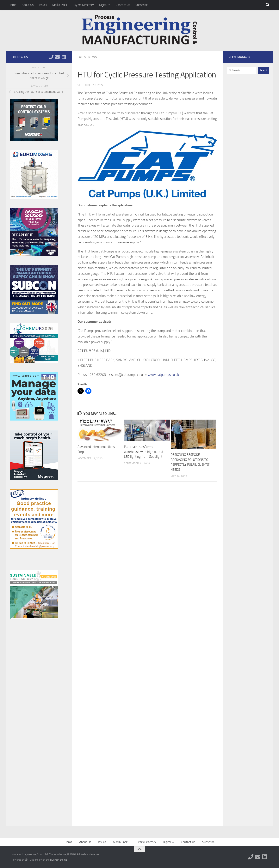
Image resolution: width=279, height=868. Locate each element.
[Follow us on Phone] (51, 57)
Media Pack (60, 5)
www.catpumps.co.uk (163, 375)
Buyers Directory (83, 5)
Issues (43, 5)
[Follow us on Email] (57, 57)
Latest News (87, 57)
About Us (28, 5)
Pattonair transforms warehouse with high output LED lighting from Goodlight (144, 452)
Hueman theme (59, 860)
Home (12, 5)
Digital (103, 5)
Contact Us (123, 5)
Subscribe (142, 5)
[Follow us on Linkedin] (64, 57)
